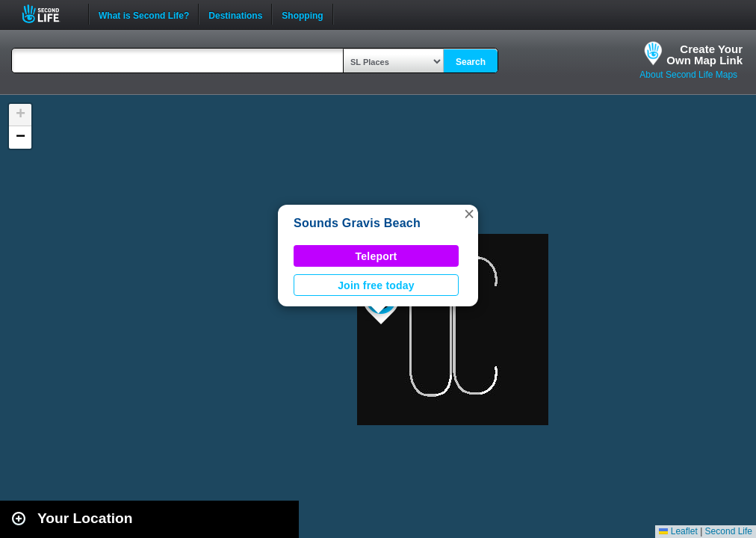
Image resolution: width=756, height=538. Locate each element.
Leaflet (678, 531)
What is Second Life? (144, 14)
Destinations (235, 14)
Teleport (377, 256)
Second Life (49, 14)
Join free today (376, 285)
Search (471, 62)
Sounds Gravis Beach (357, 223)
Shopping (302, 14)
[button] (469, 214)
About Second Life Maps (688, 75)
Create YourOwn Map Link (704, 55)
